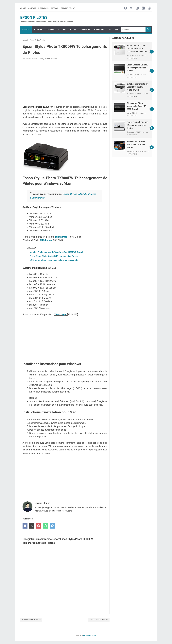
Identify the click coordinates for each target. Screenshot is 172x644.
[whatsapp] (45, 526)
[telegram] (52, 526)
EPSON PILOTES (34, 17)
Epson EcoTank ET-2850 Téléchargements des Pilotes (137, 125)
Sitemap (55, 8)
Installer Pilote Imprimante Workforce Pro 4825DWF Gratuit (56, 252)
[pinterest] (39, 526)
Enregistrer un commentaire (50, 59)
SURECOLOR (85, 29)
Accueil (26, 29)
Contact (32, 8)
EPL (117, 29)
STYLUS (73, 29)
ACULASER (38, 29)
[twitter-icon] (131, 8)
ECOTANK (50, 29)
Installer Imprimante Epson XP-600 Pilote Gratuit (136, 144)
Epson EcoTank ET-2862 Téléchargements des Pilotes (137, 68)
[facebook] (25, 526)
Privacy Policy (68, 8)
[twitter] (32, 526)
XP (110, 29)
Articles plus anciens (99, 620)
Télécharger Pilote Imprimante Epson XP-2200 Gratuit (137, 106)
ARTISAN (62, 29)
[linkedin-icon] (143, 8)
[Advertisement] (65, 83)
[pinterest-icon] (149, 8)
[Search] (133, 29)
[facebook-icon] (125, 8)
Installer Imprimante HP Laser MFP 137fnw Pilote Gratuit (137, 87)
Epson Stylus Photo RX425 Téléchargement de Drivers (54, 256)
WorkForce (99, 29)
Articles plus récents (31, 620)
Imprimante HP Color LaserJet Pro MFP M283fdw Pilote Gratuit (137, 49)
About (23, 8)
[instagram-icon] (137, 8)
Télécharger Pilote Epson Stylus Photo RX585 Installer (54, 260)
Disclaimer (43, 8)
